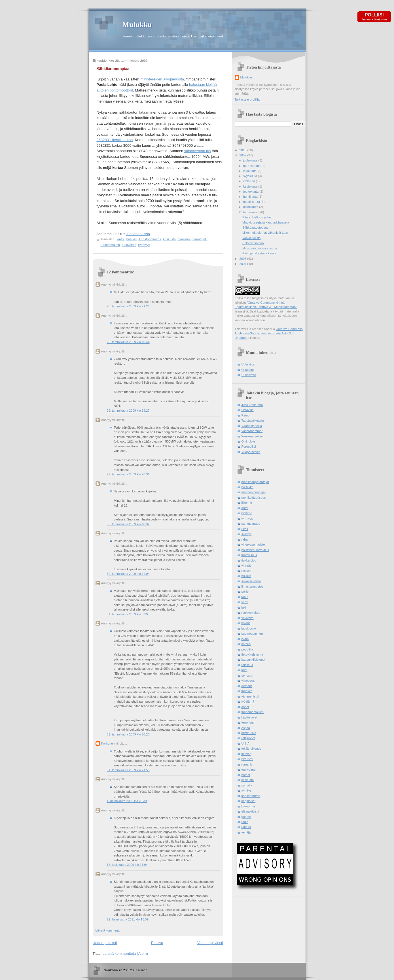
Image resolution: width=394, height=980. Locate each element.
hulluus (132, 239)
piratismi (247, 759)
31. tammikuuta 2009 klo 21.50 (128, 770)
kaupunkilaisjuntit (253, 660)
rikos (245, 529)
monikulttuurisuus (254, 498)
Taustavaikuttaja (253, 420)
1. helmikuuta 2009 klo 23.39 (127, 801)
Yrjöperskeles (251, 452)
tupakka (247, 691)
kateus (246, 644)
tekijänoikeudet (252, 749)
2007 (243, 264)
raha (245, 539)
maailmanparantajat (192, 239)
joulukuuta (251, 160)
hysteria (247, 513)
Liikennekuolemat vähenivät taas (265, 233)
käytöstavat (249, 717)
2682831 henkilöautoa (115, 140)
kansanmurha (251, 796)
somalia (247, 785)
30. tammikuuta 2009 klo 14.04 (128, 574)
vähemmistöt (250, 696)
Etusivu (157, 943)
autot (121, 239)
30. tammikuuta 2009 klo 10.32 (128, 524)
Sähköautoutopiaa (113, 69)
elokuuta (250, 181)
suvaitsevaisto (251, 581)
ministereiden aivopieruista (162, 79)
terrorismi (248, 722)
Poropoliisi (249, 447)
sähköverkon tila (198, 151)
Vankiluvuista (251, 238)
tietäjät (246, 754)
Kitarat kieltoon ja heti (257, 217)
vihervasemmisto (253, 545)
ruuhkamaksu (110, 245)
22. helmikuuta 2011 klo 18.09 (128, 919)
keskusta (169, 239)
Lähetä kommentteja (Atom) (125, 954)
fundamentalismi (253, 712)
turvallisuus (249, 555)
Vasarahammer (252, 431)
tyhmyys (144, 245)
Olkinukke (248, 441)
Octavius (248, 410)
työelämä (248, 701)
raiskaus (247, 665)
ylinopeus (248, 681)
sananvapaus (251, 524)
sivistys (247, 534)
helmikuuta (251, 207)
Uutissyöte (249, 375)
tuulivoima (129, 245)
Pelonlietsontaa (253, 243)
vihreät (246, 566)
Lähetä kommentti (108, 930)
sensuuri (247, 675)
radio (245, 822)
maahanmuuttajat (254, 492)
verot (245, 602)
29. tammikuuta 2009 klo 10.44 (128, 342)
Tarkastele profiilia (247, 99)
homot (246, 775)
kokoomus (249, 806)
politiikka (247, 487)
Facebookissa (138, 234)
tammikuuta (252, 212)
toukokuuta (251, 192)
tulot (244, 670)
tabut (245, 597)
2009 (243, 155)
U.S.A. (246, 743)
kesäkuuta (251, 186)
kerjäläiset (249, 801)
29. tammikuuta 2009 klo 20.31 (128, 474)
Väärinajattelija (252, 426)
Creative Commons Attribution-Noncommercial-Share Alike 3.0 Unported (269, 333)
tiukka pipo (249, 560)
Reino (246, 415)
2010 (243, 150)
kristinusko (249, 733)
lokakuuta (250, 171)
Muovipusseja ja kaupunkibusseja (266, 222)
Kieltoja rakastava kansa (259, 253)
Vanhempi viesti (210, 943)
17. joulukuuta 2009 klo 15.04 (127, 865)
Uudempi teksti (105, 943)
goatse (246, 817)
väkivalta (248, 618)
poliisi (245, 592)
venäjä (246, 832)
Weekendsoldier (253, 436)
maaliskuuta (252, 202)
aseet (245, 707)
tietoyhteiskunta (252, 654)
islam (245, 639)
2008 (243, 259)
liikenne (247, 503)
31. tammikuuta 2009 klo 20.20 (128, 734)
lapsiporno (249, 628)
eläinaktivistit (250, 811)
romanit (247, 764)
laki (244, 607)
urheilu (246, 827)
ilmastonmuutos (150, 239)
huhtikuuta (251, 197)
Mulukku (137, 25)
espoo (246, 728)
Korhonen (108, 743)
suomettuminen (252, 634)
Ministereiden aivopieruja (260, 248)
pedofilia (247, 649)
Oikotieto (248, 370)
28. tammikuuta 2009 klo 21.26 (128, 306)
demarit (247, 686)
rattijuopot (248, 738)
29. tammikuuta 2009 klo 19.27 (128, 411)
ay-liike (246, 790)
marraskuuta (252, 166)
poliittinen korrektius (255, 550)
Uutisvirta (248, 364)
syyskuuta (251, 176)
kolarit (246, 623)
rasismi (246, 571)
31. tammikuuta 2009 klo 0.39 (127, 614)
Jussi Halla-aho (252, 405)
